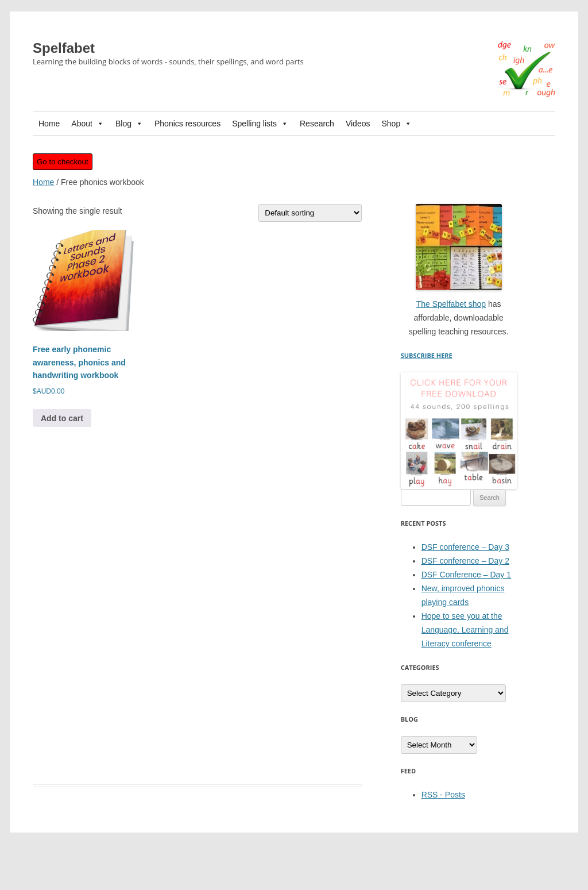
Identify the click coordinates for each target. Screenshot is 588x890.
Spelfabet (64, 48)
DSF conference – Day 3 (465, 547)
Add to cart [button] (62, 418)
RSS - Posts (443, 795)
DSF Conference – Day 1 (466, 575)
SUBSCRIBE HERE (427, 355)
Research (317, 124)
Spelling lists (260, 124)
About (88, 124)
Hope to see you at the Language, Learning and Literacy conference (465, 630)
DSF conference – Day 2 (465, 561)
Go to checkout (63, 162)
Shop (396, 124)
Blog (129, 124)
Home (49, 124)
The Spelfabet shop (451, 304)
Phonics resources (187, 124)
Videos (358, 124)
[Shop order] (310, 213)
